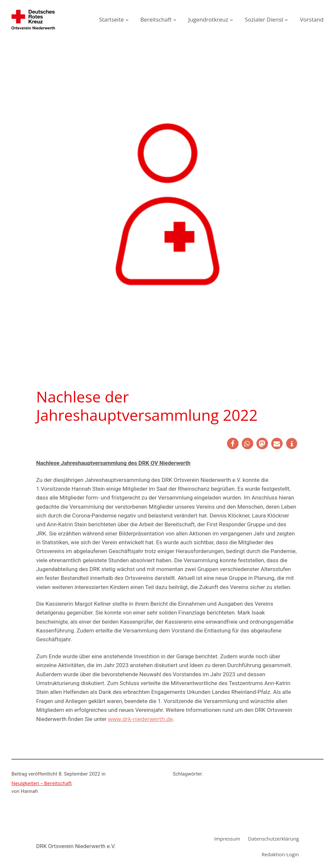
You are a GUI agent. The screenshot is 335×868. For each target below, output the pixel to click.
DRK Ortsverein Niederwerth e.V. (76, 846)
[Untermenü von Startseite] (127, 20)
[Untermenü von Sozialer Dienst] (286, 20)
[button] (233, 443)
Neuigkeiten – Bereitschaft (42, 783)
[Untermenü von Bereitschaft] (175, 20)
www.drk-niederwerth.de (140, 719)
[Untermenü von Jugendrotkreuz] (231, 20)
